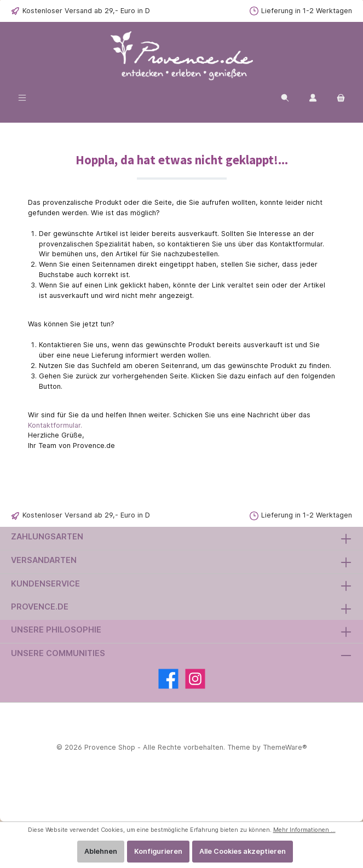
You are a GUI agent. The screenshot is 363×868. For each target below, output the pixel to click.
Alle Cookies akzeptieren (243, 851)
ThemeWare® (285, 747)
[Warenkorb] (341, 98)
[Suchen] (285, 98)
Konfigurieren (158, 851)
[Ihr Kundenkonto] (313, 98)
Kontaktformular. (55, 425)
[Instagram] (195, 679)
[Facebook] (168, 679)
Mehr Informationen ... (304, 830)
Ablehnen (101, 851)
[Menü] (22, 98)
